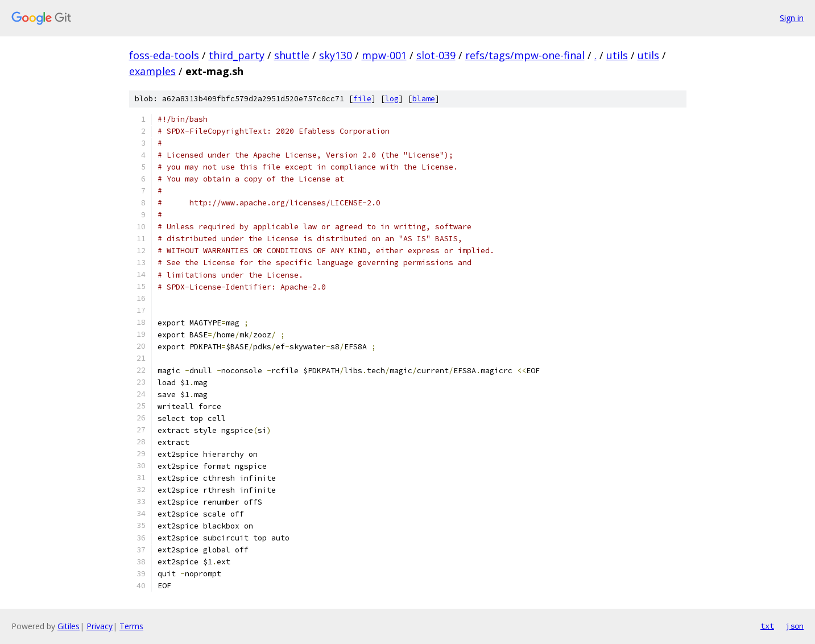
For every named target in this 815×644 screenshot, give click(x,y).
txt (767, 626)
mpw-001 (384, 55)
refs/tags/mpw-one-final (525, 55)
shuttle (292, 55)
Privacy (100, 626)
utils (617, 55)
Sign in (792, 18)
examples (152, 71)
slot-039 (436, 55)
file (362, 99)
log (392, 99)
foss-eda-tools (164, 55)
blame (424, 99)
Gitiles (69, 626)
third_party (237, 55)
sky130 (336, 55)
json (795, 626)
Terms (131, 626)
